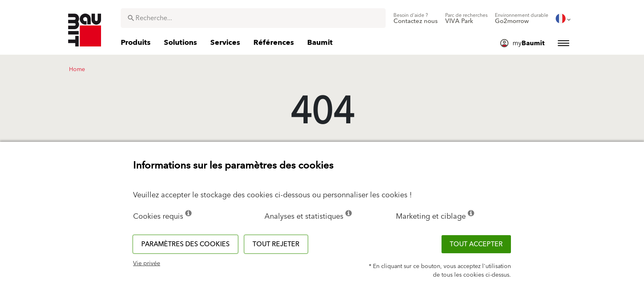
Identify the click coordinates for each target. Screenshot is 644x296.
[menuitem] (416, 18)
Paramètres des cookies (185, 244)
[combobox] (253, 18)
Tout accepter (476, 244)
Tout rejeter (276, 244)
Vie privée (147, 264)
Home (77, 69)
